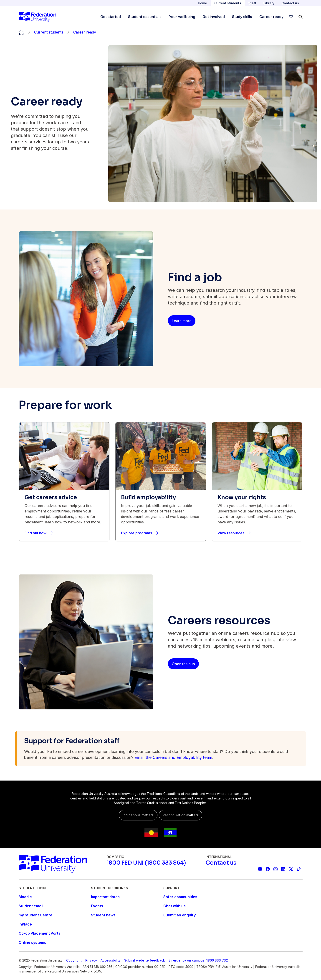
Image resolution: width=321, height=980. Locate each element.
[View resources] (234, 533)
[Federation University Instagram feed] (276, 869)
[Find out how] (39, 533)
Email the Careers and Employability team (173, 757)
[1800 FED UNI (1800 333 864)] (146, 863)
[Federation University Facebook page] (268, 869)
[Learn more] (182, 321)
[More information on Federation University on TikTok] (299, 869)
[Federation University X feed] (291, 869)
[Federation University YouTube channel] (260, 869)
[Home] (37, 17)
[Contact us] (221, 863)
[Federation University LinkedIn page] (283, 869)
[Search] (301, 17)
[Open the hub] (183, 664)
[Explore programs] (140, 533)
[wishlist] (291, 17)
